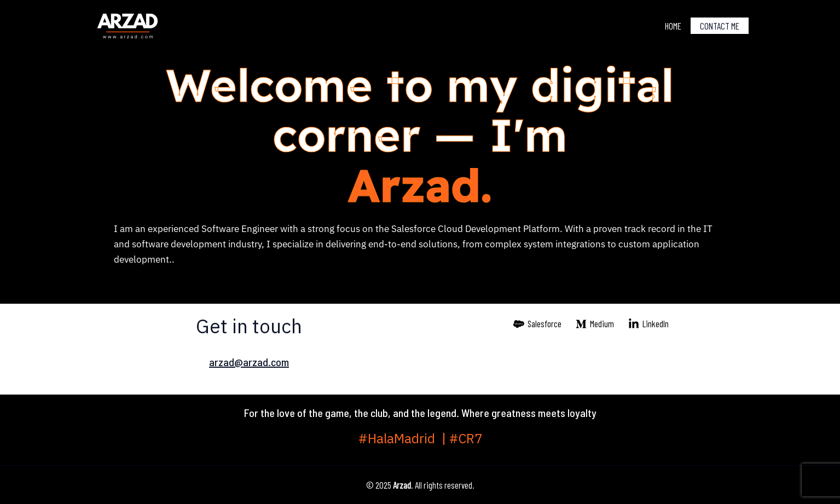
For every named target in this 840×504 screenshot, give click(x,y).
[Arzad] (128, 24)
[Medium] (595, 324)
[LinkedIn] (648, 324)
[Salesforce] (538, 324)
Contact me (720, 26)
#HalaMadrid (400, 439)
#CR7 (466, 439)
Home (673, 26)
